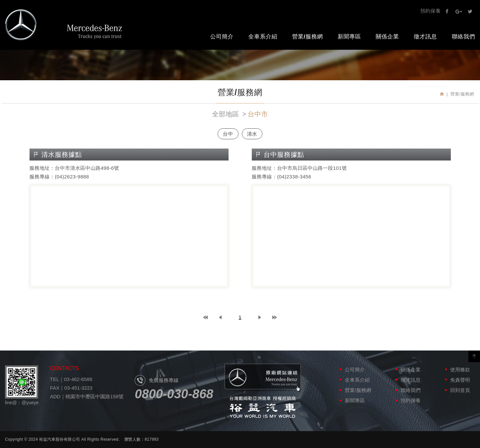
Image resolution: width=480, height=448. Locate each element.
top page (205, 317)
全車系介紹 (263, 37)
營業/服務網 (308, 37)
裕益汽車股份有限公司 (64, 25)
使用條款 (460, 370)
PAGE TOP (474, 356)
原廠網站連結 (263, 378)
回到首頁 (460, 390)
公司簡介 (222, 37)
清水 (252, 134)
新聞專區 (349, 37)
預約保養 (430, 11)
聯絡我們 (411, 390)
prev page (220, 317)
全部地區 (225, 114)
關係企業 (387, 37)
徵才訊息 (425, 37)
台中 (228, 134)
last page (275, 317)
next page (260, 317)
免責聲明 (460, 380)
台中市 (258, 114)
